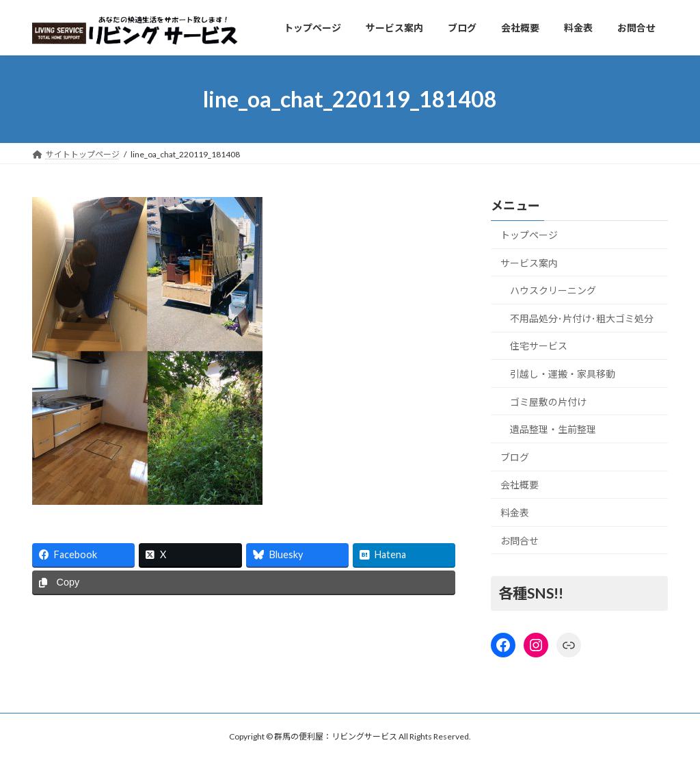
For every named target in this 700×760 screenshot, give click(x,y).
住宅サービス (539, 346)
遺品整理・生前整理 (553, 430)
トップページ (529, 235)
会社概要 (520, 485)
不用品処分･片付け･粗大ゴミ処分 (582, 318)
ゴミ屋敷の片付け (548, 402)
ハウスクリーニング (553, 291)
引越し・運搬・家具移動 (563, 374)
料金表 (515, 513)
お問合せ (520, 541)
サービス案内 (529, 263)
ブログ (515, 457)
